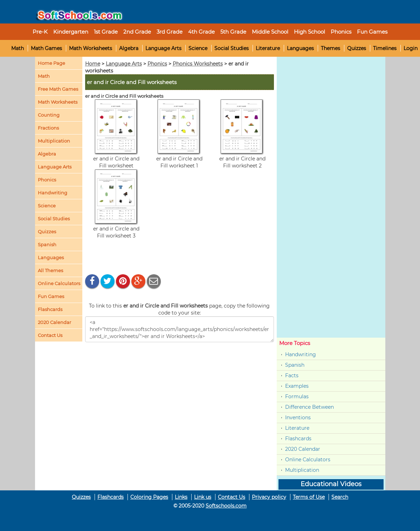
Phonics (47, 180)
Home (93, 64)
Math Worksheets (91, 48)
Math (18, 48)
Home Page (51, 63)
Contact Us (232, 497)
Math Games (46, 48)
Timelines (385, 48)
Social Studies (232, 48)
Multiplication (54, 141)
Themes (331, 48)
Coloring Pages (149, 497)
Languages (300, 48)
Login (411, 48)
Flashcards (298, 439)
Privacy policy (269, 497)
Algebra (129, 48)
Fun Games (372, 32)
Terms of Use (309, 497)
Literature (268, 48)
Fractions (48, 128)
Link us (203, 497)
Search (340, 497)
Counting (49, 115)
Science (198, 48)
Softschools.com (226, 506)
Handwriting (53, 193)
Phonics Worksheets (198, 64)
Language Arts (163, 48)
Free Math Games (58, 89)
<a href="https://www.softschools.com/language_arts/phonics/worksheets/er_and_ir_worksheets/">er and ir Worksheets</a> (180, 329)
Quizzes (357, 48)
